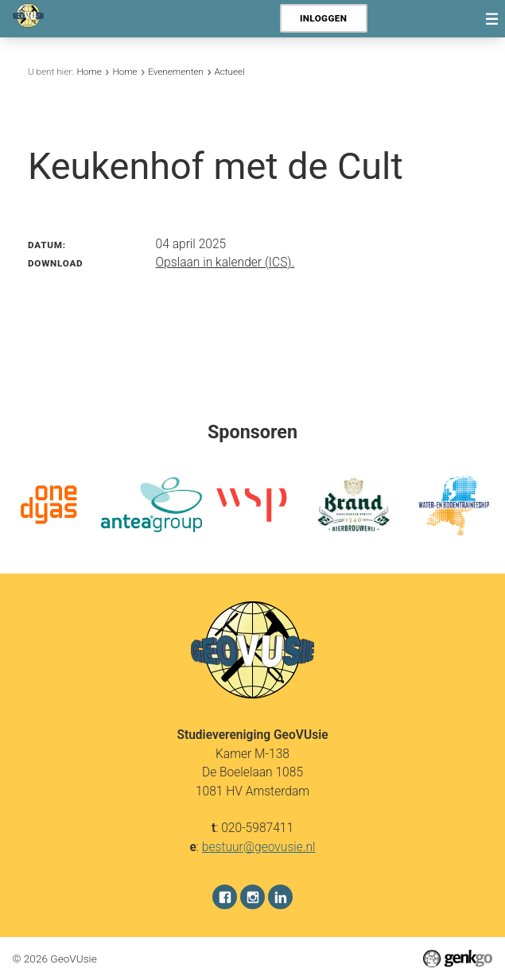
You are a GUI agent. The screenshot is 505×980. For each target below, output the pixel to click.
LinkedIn (280, 896)
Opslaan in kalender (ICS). (225, 262)
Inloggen (323, 18)
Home (89, 72)
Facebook (225, 896)
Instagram (252, 896)
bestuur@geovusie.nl (259, 846)
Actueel (229, 72)
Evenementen (176, 72)
